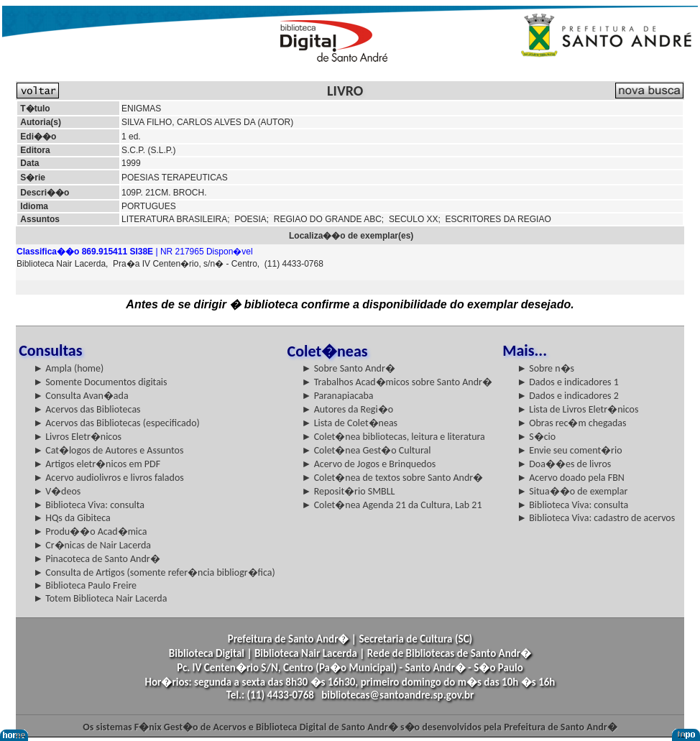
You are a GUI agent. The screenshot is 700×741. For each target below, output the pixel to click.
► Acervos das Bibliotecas (87, 409)
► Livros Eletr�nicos (77, 437)
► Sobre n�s (545, 368)
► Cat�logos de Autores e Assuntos (108, 450)
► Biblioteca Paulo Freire (85, 585)
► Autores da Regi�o (347, 409)
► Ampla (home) (68, 368)
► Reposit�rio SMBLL (349, 491)
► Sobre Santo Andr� (349, 368)
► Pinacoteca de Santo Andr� (97, 559)
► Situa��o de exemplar (572, 491)
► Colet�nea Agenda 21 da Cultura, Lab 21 (392, 505)
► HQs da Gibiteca (72, 518)
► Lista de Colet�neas (350, 423)
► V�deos (57, 491)
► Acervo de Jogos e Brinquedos (369, 464)
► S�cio (536, 437)
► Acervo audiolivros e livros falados (109, 478)
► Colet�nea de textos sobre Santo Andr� (393, 478)
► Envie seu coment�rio (569, 450)
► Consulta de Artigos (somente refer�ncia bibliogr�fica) (154, 572)
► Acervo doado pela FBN (571, 478)
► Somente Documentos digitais (100, 382)
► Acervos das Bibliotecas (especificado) (116, 423)
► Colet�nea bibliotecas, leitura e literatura (393, 437)
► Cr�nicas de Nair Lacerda (92, 545)
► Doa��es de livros (564, 464)
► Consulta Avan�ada (80, 396)
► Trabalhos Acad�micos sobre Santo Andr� (397, 382)
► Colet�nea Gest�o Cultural (367, 450)
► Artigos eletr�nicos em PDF (97, 464)
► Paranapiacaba (338, 396)
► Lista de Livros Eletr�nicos (577, 409)
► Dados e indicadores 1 (568, 382)
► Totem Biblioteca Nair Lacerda (100, 598)
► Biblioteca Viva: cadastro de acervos (596, 518)
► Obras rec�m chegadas (571, 423)
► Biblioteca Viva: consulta (89, 505)
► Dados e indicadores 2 (568, 396)
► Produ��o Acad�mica (90, 531)
